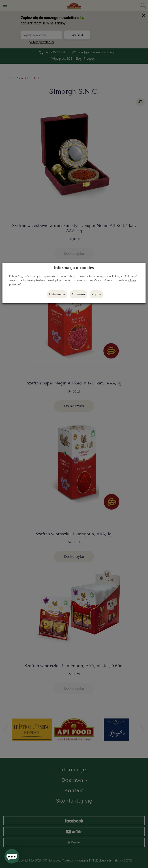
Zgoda (97, 294)
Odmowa (78, 294)
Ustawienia (57, 294)
